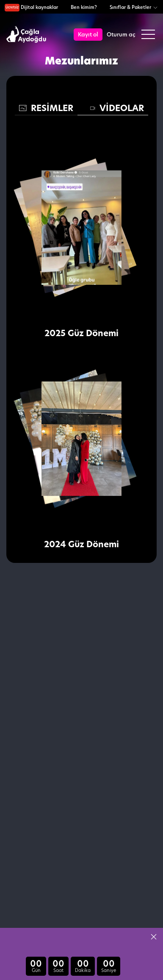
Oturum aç (121, 34)
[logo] (28, 35)
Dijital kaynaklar (31, 7)
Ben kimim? (84, 7)
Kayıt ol (88, 34)
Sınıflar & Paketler (134, 7)
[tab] (46, 108)
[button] (154, 937)
